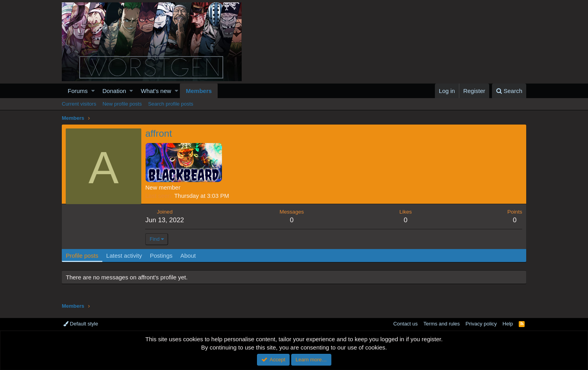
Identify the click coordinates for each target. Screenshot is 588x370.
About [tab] (188, 256)
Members (199, 91)
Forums (78, 91)
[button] (93, 91)
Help (508, 324)
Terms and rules (442, 324)
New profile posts (122, 104)
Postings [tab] (161, 256)
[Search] (509, 91)
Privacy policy (481, 324)
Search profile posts (171, 104)
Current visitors (79, 104)
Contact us (405, 324)
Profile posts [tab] (82, 256)
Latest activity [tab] (125, 256)
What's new (156, 91)
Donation (114, 91)
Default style (81, 324)
